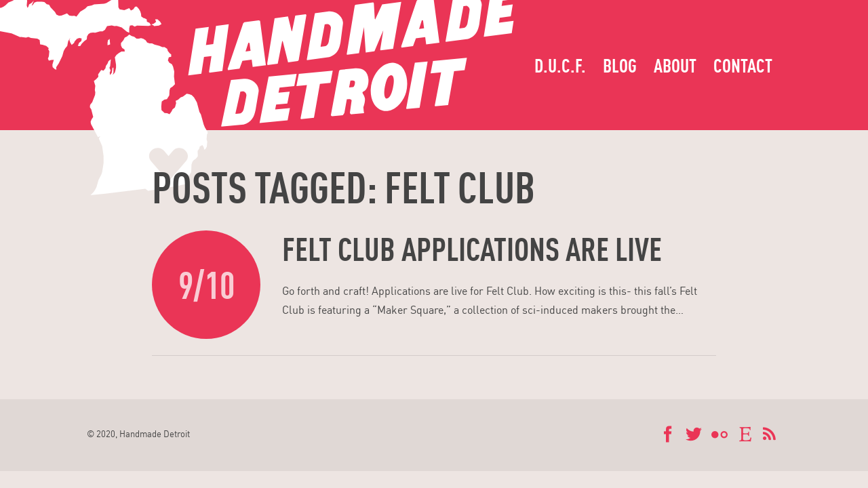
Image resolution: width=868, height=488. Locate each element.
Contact (743, 65)
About (675, 65)
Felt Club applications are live (472, 249)
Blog (620, 65)
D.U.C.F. (560, 65)
